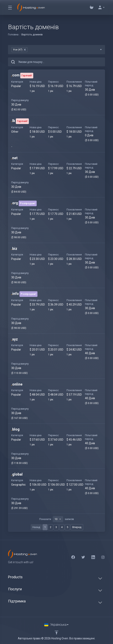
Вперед (77, 527)
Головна (13, 34)
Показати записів (57, 519)
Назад (36, 527)
